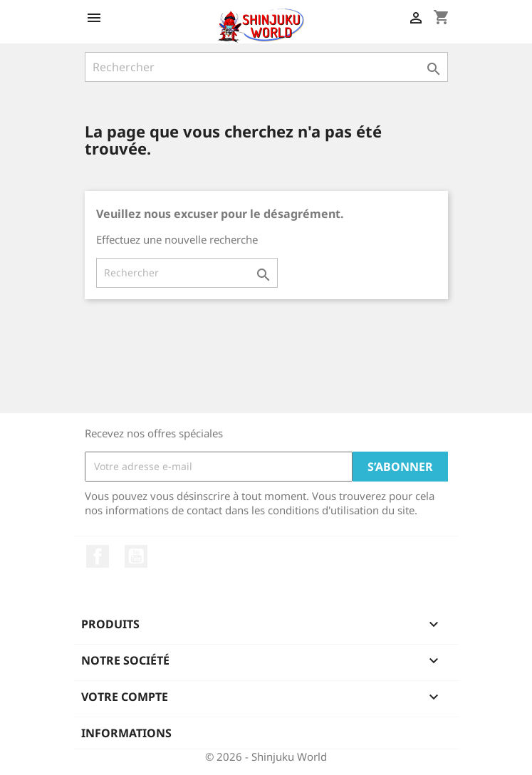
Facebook (98, 556)
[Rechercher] (266, 67)
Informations (126, 733)
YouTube (136, 556)
